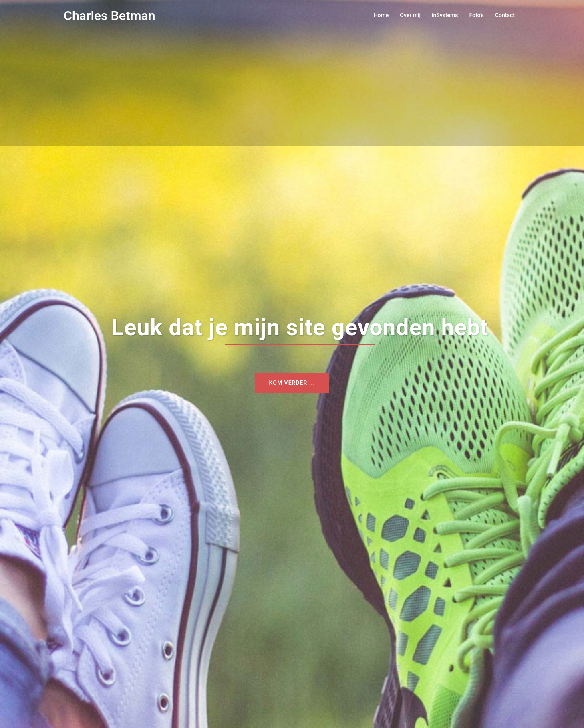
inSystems (445, 15)
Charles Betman (110, 16)
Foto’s (476, 15)
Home (381, 15)
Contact (505, 15)
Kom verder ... (292, 383)
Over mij (410, 15)
